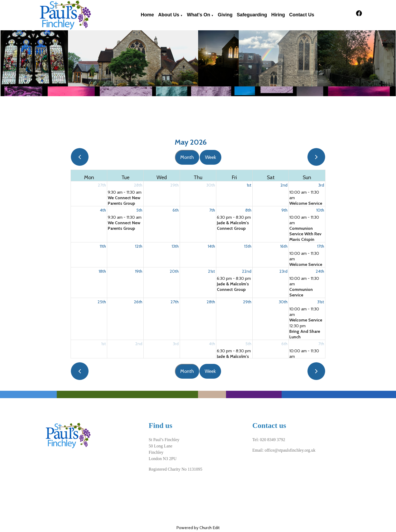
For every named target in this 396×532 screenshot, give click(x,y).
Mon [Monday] (89, 177)
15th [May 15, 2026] (248, 246)
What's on (198, 15)
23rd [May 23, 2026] (283, 271)
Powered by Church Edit (198, 528)
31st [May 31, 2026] (321, 302)
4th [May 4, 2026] (103, 210)
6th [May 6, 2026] (176, 210)
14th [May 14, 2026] (211, 246)
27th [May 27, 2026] (175, 302)
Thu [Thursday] (198, 177)
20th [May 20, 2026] (174, 271)
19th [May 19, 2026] (139, 271)
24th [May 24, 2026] (320, 271)
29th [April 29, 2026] (174, 185)
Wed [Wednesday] (162, 177)
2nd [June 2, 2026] (139, 344)
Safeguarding (252, 15)
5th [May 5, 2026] (139, 210)
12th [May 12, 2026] (139, 246)
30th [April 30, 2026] (211, 185)
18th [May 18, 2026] (102, 271)
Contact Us (302, 15)
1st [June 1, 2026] (104, 344)
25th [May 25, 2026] (102, 302)
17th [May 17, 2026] (321, 246)
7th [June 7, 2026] (321, 344)
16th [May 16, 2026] (284, 246)
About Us (169, 15)
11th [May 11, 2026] (103, 246)
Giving (225, 15)
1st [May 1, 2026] (249, 185)
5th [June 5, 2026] (248, 344)
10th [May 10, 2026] (320, 210)
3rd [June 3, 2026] (176, 344)
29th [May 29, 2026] (247, 302)
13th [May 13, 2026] (175, 246)
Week (211, 157)
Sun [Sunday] (307, 177)
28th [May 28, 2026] (211, 302)
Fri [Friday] (234, 177)
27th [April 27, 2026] (102, 185)
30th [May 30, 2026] (283, 302)
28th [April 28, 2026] (138, 185)
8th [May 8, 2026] (248, 210)
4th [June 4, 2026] (212, 344)
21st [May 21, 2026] (211, 271)
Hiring (278, 15)
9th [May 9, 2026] (284, 210)
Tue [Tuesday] (125, 177)
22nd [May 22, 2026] (247, 271)
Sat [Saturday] (271, 177)
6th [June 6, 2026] (284, 344)
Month (187, 157)
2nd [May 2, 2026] (284, 185)
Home (147, 15)
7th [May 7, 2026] (212, 210)
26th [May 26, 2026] (138, 302)
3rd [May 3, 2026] (321, 185)
